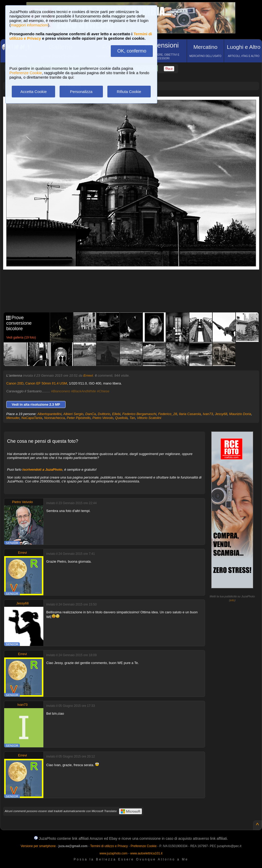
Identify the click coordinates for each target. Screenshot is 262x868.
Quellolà (121, 418)
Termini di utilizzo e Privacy (109, 846)
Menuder (13, 418)
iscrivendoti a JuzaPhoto (42, 470)
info (232, 600)
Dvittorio (104, 414)
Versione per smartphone (38, 846)
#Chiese (103, 391)
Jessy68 (221, 414)
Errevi (88, 375)
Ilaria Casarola (190, 414)
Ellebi (116, 414)
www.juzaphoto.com (113, 853)
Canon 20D (15, 383)
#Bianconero (60, 391)
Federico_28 (168, 414)
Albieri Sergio (73, 414)
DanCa (91, 414)
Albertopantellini (50, 414)
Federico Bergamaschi (139, 414)
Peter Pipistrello (79, 418)
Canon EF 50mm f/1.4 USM (46, 383)
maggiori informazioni (29, 25)
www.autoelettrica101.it (146, 853)
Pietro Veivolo (103, 418)
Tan (132, 418)
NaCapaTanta (32, 418)
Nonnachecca (55, 418)
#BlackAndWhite (83, 391)
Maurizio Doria (240, 414)
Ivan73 (208, 414)
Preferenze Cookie (26, 73)
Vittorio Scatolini (149, 418)
